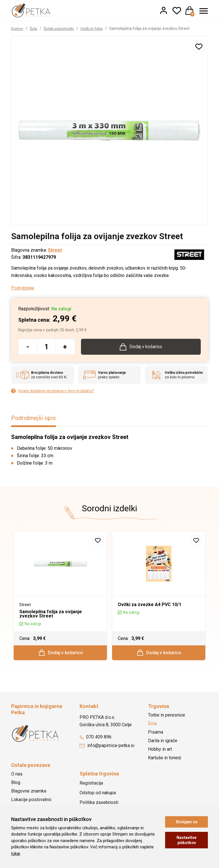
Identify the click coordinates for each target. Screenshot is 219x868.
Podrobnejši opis (35, 419)
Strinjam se (186, 822)
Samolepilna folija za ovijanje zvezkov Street (51, 615)
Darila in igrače (163, 744)
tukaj (16, 853)
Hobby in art (160, 752)
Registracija (91, 786)
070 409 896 (96, 740)
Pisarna (156, 735)
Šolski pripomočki (60, 28)
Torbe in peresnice (167, 718)
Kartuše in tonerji (165, 761)
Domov (18, 28)
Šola (34, 28)
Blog (16, 786)
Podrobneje (23, 288)
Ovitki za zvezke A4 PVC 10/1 (150, 606)
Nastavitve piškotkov (186, 840)
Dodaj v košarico (61, 654)
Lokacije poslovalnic (31, 803)
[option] (60, 598)
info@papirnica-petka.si (107, 749)
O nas (17, 777)
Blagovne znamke (29, 794)
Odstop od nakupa (98, 796)
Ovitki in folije (94, 28)
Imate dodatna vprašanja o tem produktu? (53, 392)
